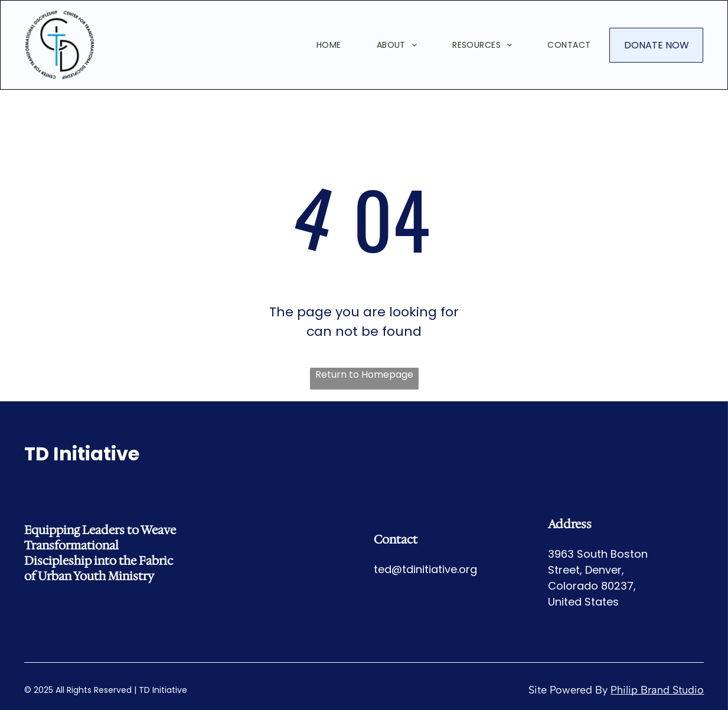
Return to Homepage (364, 374)
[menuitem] (311, 45)
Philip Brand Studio (657, 690)
